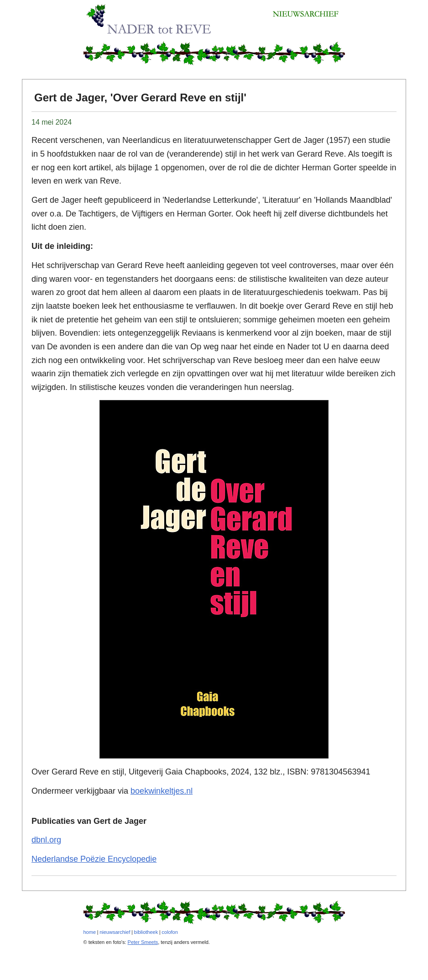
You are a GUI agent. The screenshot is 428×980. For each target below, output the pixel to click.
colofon (170, 932)
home (90, 932)
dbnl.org (46, 840)
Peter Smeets (143, 942)
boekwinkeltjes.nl (162, 791)
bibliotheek (146, 932)
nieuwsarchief (115, 932)
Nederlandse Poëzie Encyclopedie (94, 859)
